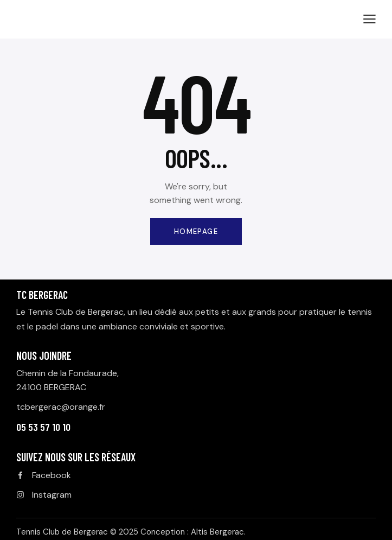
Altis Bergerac (217, 532)
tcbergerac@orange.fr (61, 407)
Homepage (196, 231)
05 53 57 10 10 (43, 427)
